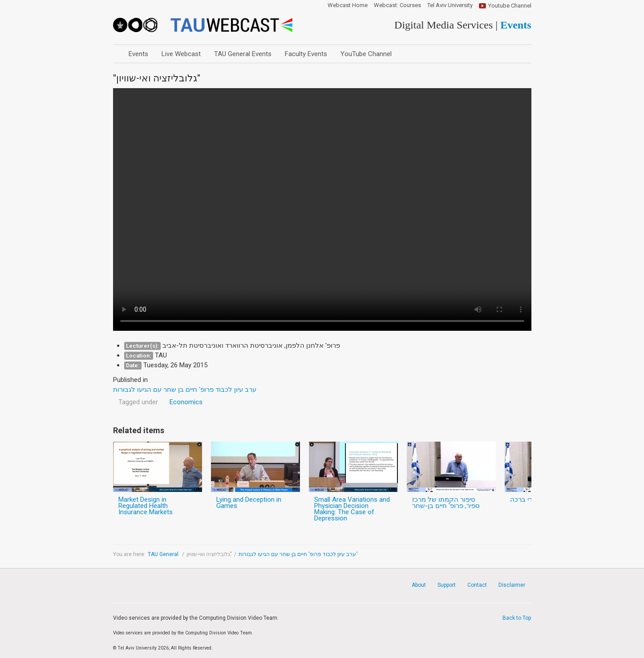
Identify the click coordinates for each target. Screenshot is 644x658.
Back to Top (517, 618)
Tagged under (138, 402)
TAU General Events (243, 54)
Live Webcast (181, 54)
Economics (186, 402)
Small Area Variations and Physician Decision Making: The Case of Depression (352, 509)
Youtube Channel (510, 6)
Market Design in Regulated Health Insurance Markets (146, 506)
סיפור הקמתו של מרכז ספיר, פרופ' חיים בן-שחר (446, 503)
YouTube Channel (366, 54)
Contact (477, 585)
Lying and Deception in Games (249, 503)
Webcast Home (348, 5)
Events (138, 54)
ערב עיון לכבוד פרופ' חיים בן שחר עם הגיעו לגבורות (297, 554)
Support (447, 585)
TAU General (164, 554)
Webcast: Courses (397, 5)
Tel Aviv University (450, 5)
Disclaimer (512, 585)
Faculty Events (306, 54)
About (419, 585)
